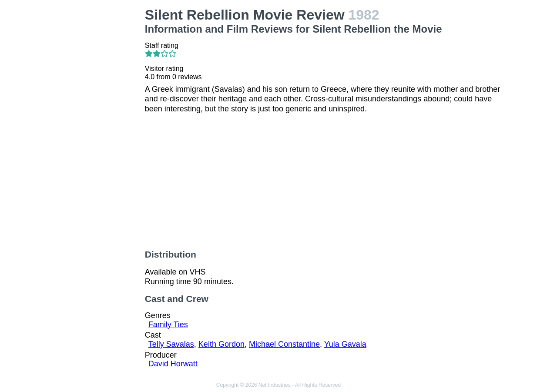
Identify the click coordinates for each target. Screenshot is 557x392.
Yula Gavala (345, 344)
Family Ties (168, 325)
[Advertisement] (97, 137)
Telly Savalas (171, 344)
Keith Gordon (221, 344)
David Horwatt (173, 364)
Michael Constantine (284, 344)
